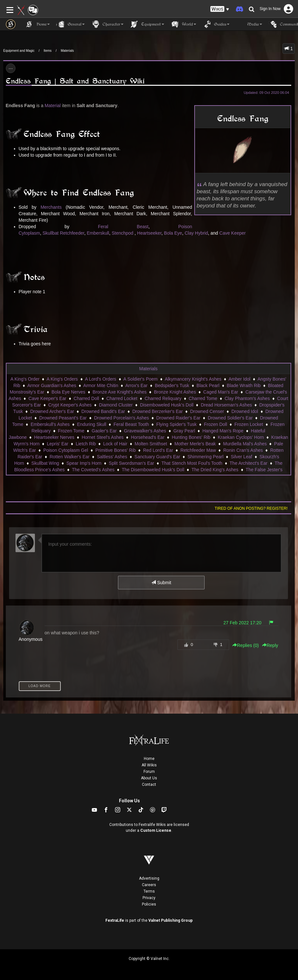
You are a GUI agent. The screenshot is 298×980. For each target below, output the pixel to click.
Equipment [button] (147, 24)
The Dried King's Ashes (215, 470)
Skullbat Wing (45, 463)
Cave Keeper (233, 233)
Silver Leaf (241, 457)
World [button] (183, 24)
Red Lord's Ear (158, 450)
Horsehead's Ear (148, 437)
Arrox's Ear (137, 385)
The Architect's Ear (248, 463)
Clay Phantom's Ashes (247, 398)
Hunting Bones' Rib (191, 437)
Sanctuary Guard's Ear (157, 457)
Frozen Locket (249, 424)
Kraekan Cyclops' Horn (241, 437)
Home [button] (37, 24)
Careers (149, 885)
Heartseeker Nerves (54, 437)
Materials (67, 51)
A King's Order (25, 379)
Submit (161, 583)
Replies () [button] (246, 645)
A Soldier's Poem (141, 379)
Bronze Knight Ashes (175, 392)
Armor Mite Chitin (101, 385)
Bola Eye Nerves (69, 392)
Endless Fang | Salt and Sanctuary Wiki (75, 81)
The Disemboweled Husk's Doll (153, 470)
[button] (220, 9)
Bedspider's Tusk (172, 385)
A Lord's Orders (101, 379)
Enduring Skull (91, 424)
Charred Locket (122, 398)
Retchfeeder (72, 233)
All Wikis (149, 765)
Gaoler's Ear (104, 431)
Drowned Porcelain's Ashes (122, 418)
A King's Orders (62, 379)
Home (149, 759)
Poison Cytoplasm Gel (66, 450)
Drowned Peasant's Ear (63, 418)
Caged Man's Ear (221, 392)
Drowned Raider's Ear (179, 418)
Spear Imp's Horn (84, 463)
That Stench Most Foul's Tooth (192, 463)
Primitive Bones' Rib (116, 450)
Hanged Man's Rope (223, 431)
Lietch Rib (86, 444)
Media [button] (249, 24)
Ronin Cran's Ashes (243, 450)
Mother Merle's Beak (195, 444)
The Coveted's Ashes (93, 470)
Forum (149, 772)
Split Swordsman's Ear (132, 463)
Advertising (149, 878)
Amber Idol (239, 379)
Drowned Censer (207, 411)
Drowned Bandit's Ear (103, 411)
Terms (149, 891)
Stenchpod (122, 233)
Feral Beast (123, 227)
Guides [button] (216, 24)
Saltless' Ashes (112, 457)
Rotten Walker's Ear (69, 457)
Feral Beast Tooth (131, 424)
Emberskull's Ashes (50, 424)
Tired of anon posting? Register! (251, 508)
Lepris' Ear (58, 444)
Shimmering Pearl (205, 457)
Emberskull (98, 233)
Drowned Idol (245, 411)
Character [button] (107, 24)
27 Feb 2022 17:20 (242, 623)
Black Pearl (208, 385)
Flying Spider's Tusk (176, 424)
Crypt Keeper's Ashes (70, 405)
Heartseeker (149, 233)
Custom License (156, 830)
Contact (149, 785)
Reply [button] (270, 645)
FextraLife (115, 920)
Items (48, 51)
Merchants (51, 207)
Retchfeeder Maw (198, 450)
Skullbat (50, 233)
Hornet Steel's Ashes (103, 437)
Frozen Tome (71, 431)
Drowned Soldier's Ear (230, 418)
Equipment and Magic (19, 51)
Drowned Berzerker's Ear (157, 411)
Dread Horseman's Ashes (226, 405)
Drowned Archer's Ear (52, 411)
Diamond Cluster (116, 405)
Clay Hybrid (196, 233)
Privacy (149, 898)
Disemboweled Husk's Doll (167, 405)
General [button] (70, 24)
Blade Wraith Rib (244, 385)
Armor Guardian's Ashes (52, 385)
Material (53, 106)
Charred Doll (86, 398)
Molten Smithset (151, 444)
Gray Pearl (184, 431)
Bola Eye (173, 233)
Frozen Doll (216, 424)
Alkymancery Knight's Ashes (193, 379)
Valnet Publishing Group (170, 920)
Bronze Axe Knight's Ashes (120, 392)
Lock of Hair (115, 444)
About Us (149, 778)
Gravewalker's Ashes (145, 431)
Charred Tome (203, 398)
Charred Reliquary (163, 398)
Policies (149, 904)
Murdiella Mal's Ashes (245, 444)
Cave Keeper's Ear (47, 398)
